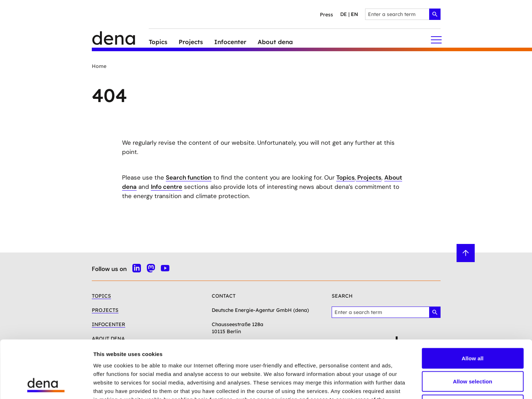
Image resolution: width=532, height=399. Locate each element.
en (354, 14)
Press (326, 15)
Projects (369, 177)
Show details (373, 385)
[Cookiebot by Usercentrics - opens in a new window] (46, 385)
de (344, 14)
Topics (346, 177)
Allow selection (473, 329)
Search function (189, 177)
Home (99, 66)
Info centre (167, 187)
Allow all (473, 306)
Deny (472, 352)
